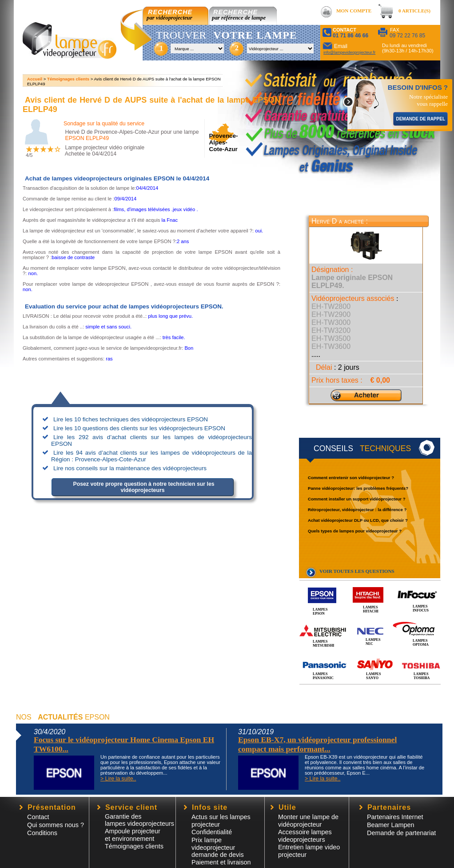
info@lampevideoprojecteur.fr (349, 52)
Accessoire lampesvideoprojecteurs (305, 836)
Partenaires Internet (395, 817)
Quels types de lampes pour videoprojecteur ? (355, 531)
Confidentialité (212, 832)
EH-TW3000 (331, 322)
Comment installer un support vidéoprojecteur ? (357, 499)
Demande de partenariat (401, 833)
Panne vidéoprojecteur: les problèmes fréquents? (358, 488)
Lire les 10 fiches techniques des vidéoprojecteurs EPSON (131, 419)
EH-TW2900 (331, 314)
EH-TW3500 (331, 338)
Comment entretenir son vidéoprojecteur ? (351, 478)
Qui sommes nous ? (56, 825)
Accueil (35, 79)
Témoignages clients (68, 79)
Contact (38, 817)
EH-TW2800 (331, 306)
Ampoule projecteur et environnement (133, 835)
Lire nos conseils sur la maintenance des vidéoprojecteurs (130, 468)
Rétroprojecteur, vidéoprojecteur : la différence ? (357, 510)
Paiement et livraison (221, 862)
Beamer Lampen (390, 825)
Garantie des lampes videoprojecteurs (139, 820)
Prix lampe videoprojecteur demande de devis (218, 847)
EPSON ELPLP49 (87, 138)
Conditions (42, 833)
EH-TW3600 (331, 346)
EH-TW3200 (331, 330)
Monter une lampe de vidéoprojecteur (308, 821)
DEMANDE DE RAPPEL (420, 119)
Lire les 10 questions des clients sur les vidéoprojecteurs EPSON (139, 428)
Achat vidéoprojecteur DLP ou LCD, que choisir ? (358, 520)
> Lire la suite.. (118, 779)
